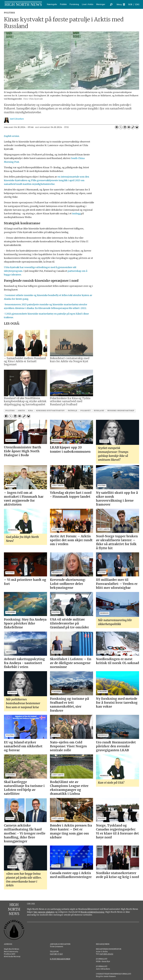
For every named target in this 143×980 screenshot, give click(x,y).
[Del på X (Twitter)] (121, 127)
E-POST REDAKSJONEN (60, 959)
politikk (10, 411)
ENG (137, 4)
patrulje (73, 411)
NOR (130, 4)
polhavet (86, 411)
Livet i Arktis (88, 4)
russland (99, 411)
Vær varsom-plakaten (44, 912)
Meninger (101, 4)
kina (30, 411)
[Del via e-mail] (129, 127)
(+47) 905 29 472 (106, 954)
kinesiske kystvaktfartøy (50, 411)
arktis (21, 411)
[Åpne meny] (121, 4)
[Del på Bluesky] (137, 127)
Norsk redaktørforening (93, 912)
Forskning (74, 4)
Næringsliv (52, 4)
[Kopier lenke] (133, 127)
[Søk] (111, 4)
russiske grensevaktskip (121, 411)
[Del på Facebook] (117, 127)
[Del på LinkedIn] (125, 127)
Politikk (63, 4)
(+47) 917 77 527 (56, 954)
